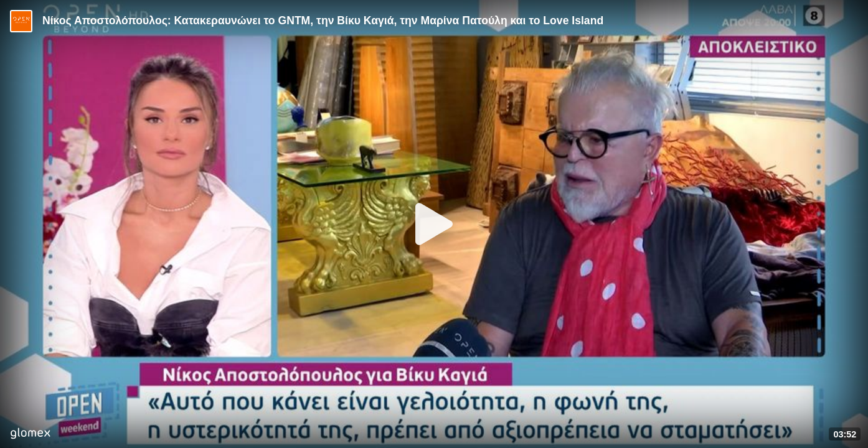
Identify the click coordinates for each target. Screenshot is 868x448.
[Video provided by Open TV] (21, 21)
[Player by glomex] (30, 435)
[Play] (434, 224)
